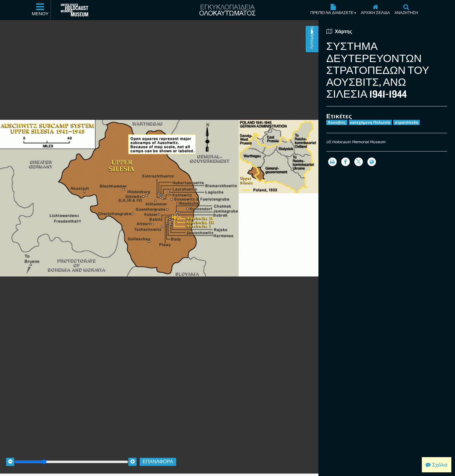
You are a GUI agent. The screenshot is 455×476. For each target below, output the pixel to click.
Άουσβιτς (337, 122)
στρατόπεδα (407, 122)
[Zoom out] (10, 455)
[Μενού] (40, 10)
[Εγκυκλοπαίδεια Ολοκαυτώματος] (227, 10)
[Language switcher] (372, 162)
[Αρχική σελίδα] (375, 10)
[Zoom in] (132, 455)
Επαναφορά (158, 455)
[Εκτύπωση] (332, 162)
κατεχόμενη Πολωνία (370, 122)
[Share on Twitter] (359, 162)
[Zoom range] (71, 455)
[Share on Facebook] (346, 162)
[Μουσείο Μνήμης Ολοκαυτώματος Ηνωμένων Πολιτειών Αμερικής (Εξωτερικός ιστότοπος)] (75, 10)
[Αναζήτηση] (406, 10)
